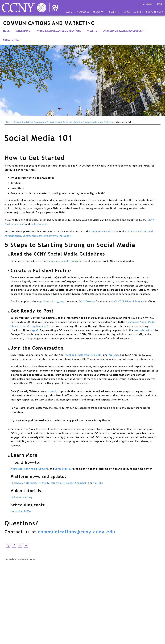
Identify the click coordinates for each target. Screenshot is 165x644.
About (70, 12)
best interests (142, 330)
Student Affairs (133, 12)
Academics (83, 12)
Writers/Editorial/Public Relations (59, 31)
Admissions (99, 12)
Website (92, 31)
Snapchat (81, 483)
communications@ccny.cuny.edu (77, 532)
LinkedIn (96, 355)
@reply (53, 391)
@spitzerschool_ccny (52, 301)
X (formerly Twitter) (36, 483)
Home (6, 31)
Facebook (70, 355)
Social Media (11, 40)
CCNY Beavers (87, 301)
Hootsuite (16, 469)
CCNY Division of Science (129, 301)
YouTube (113, 355)
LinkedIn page (39, 224)
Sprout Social (63, 469)
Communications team (104, 232)
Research (115, 12)
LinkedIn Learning (21, 497)
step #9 (34, 330)
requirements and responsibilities (67, 261)
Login (160, 4)
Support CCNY (155, 12)
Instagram (84, 355)
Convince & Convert (36, 469)
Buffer (28, 511)
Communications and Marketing (99, 122)
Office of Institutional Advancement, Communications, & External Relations (48, 122)
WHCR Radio (23, 31)
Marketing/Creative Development (124, 31)
